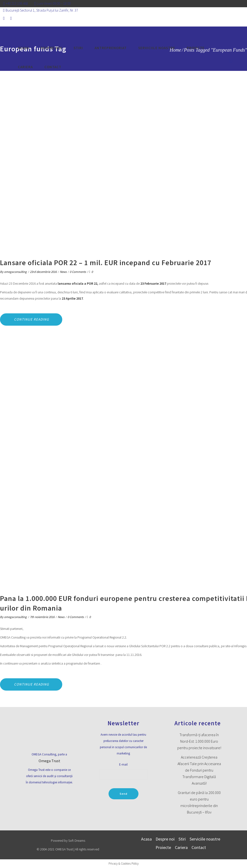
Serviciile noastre (205, 839)
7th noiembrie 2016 (42, 617)
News (63, 272)
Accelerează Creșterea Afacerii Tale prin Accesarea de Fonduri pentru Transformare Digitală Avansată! (199, 770)
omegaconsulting (15, 272)
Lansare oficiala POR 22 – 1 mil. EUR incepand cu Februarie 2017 (106, 262)
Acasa (146, 839)
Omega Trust (49, 761)
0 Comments (78, 272)
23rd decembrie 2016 (43, 272)
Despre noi (165, 839)
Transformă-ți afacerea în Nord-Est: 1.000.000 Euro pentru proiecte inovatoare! (199, 741)
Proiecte (163, 847)
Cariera (181, 847)
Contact (199, 847)
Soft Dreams (77, 841)
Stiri (182, 839)
